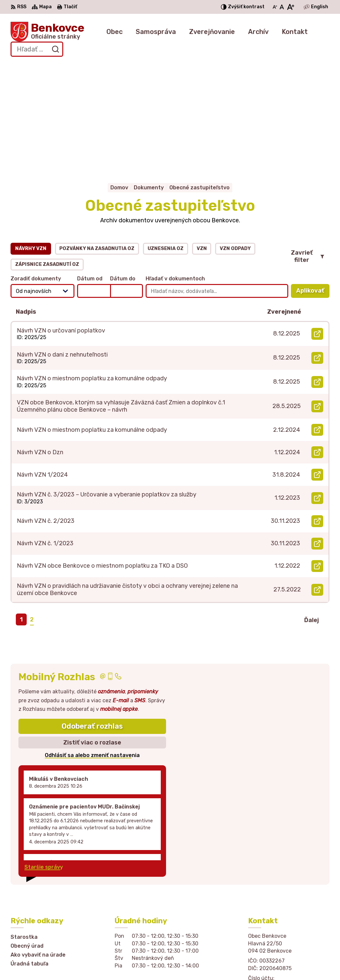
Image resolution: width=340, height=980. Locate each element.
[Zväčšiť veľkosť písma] (290, 7)
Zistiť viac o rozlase (92, 637)
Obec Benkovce (221, 962)
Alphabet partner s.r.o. (122, 962)
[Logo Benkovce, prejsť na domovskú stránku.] (47, 32)
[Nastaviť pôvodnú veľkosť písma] (282, 7)
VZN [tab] (202, 143)
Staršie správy (44, 762)
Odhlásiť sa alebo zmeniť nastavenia (92, 650)
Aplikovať (313, 188)
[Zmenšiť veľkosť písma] (275, 7)
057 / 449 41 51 (269, 890)
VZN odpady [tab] (235, 143)
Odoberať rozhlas (92, 621)
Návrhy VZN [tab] (31, 143)
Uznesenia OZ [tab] (166, 143)
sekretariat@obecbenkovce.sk (289, 898)
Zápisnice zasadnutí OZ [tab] (47, 159)
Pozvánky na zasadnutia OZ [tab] (97, 143)
